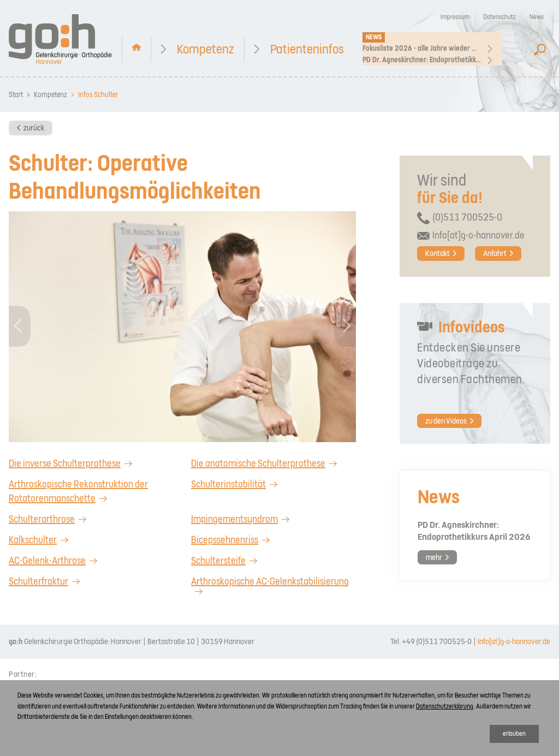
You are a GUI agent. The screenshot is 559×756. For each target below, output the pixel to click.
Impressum (455, 17)
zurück (34, 128)
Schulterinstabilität (228, 484)
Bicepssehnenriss (225, 540)
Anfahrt (495, 253)
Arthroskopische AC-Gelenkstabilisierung (270, 581)
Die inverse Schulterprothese (65, 463)
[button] (20, 326)
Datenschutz (499, 17)
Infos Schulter (98, 95)
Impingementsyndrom (234, 519)
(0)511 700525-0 (467, 217)
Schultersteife (218, 560)
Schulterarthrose (42, 519)
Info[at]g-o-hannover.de (478, 235)
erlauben (514, 734)
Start (16, 95)
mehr (434, 557)
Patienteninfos (307, 50)
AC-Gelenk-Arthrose (47, 560)
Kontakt (438, 253)
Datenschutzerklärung (445, 706)
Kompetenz (206, 50)
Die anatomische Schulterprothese (258, 463)
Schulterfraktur (38, 581)
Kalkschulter (33, 540)
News (537, 17)
